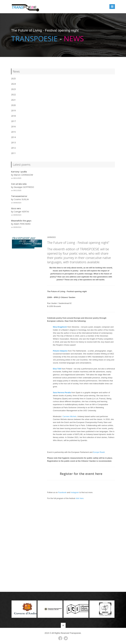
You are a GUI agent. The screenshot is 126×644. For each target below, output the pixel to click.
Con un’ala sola (19, 184)
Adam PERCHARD (22, 224)
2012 (13, 148)
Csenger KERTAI (21, 212)
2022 (13, 95)
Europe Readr (99, 452)
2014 (13, 137)
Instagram (75, 492)
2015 (13, 132)
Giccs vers (16, 208)
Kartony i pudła (19, 172)
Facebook (62, 492)
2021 (13, 100)
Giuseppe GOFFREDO (24, 187)
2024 (13, 84)
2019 (13, 111)
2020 (13, 105)
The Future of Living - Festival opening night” (78, 242)
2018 (13, 116)
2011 (13, 153)
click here (80, 498)
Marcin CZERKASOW (23, 175)
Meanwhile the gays (21, 221)
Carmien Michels (69, 416)
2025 (13, 78)
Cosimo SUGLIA (21, 199)
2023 (13, 89)
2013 (13, 143)
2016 (13, 127)
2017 (13, 121)
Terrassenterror (19, 196)
